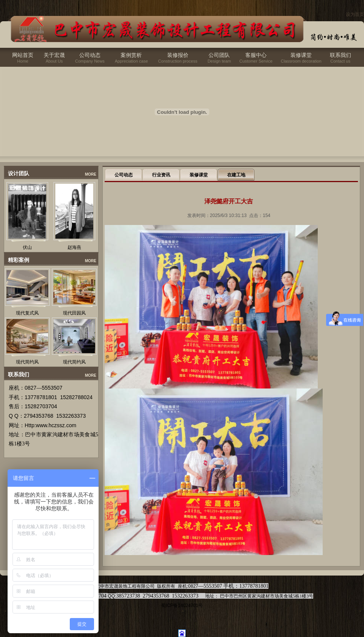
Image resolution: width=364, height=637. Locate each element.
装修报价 (178, 55)
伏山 (27, 247)
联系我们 (340, 55)
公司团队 (219, 55)
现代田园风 (74, 313)
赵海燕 (74, 247)
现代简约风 (27, 362)
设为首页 (355, 14)
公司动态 (90, 55)
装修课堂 (301, 55)
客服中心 (256, 55)
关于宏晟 (54, 55)
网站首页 (23, 55)
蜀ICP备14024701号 (182, 606)
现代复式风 (27, 313)
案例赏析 (131, 55)
